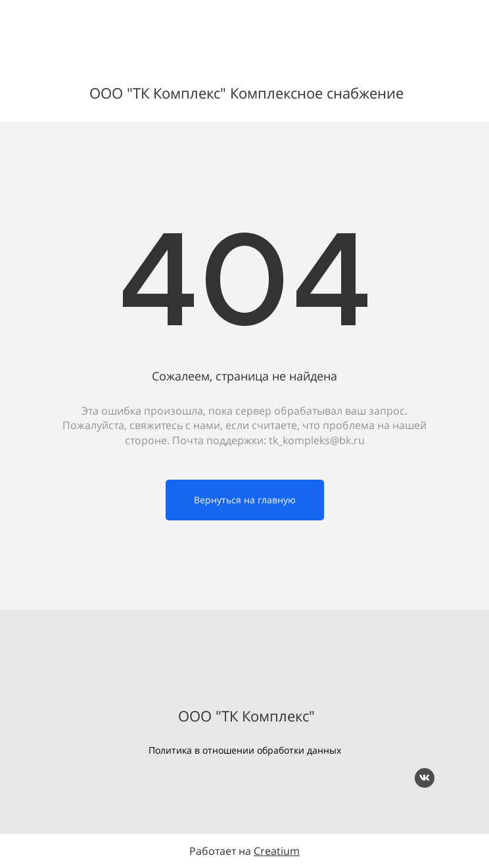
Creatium (277, 851)
